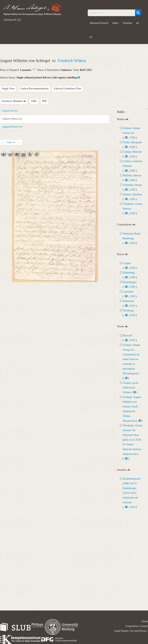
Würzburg (128, 311)
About (145, 621)
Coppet (127, 263)
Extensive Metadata (14, 101)
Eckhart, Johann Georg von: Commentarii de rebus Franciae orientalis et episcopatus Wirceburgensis (131, 359)
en (91, 37)
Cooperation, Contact (137, 626)
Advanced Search (99, 23)
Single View (8, 89)
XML (34, 101)
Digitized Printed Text (13, 127)
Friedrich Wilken (72, 61)
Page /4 (11, 142)
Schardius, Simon (132, 185)
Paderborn (128, 301)
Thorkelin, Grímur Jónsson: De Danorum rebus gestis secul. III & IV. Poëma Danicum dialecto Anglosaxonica (133, 440)
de (137, 23)
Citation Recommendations (34, 89)
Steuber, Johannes (133, 194)
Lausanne (128, 292)
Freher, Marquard (132, 142)
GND (34, 69)
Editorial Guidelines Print (67, 89)
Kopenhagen (130, 282)
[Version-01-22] (12, 20)
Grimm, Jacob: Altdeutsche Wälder (131, 388)
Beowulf (128, 336)
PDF (45, 101)
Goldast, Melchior (133, 152)
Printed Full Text (10, 111)
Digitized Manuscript (12, 119)
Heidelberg (129, 273)
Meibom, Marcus (132, 175)
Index (115, 23)
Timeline (127, 23)
